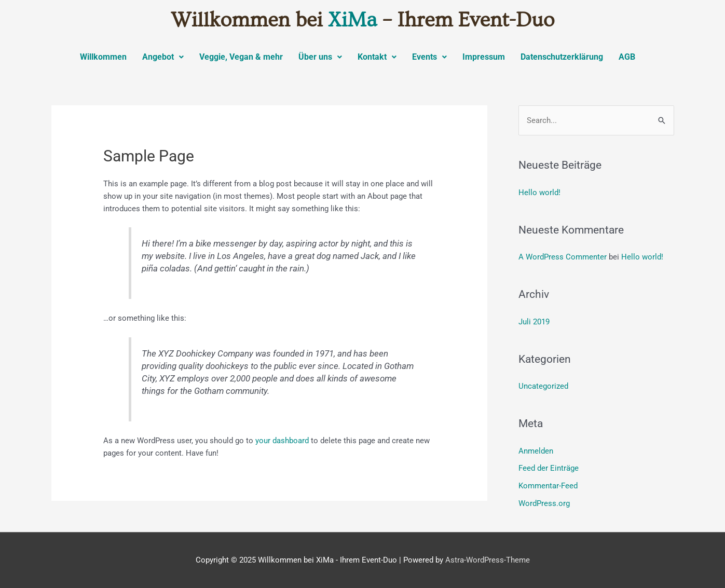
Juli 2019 (534, 322)
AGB (627, 57)
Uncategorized (543, 386)
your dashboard (282, 441)
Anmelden (536, 451)
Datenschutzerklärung (562, 57)
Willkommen (103, 57)
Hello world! (539, 193)
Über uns (320, 57)
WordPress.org (544, 503)
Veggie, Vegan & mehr (241, 57)
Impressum (484, 57)
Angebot (163, 57)
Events (429, 57)
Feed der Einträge (549, 468)
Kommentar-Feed (548, 486)
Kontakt (377, 57)
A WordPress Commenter (563, 257)
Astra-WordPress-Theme (488, 560)
